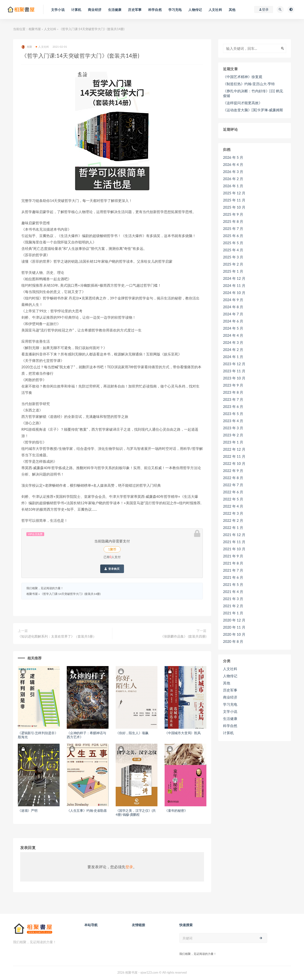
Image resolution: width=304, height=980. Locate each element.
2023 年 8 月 (233, 392)
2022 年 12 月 (234, 449)
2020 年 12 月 (234, 620)
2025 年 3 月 (233, 257)
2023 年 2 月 (233, 435)
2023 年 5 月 (233, 414)
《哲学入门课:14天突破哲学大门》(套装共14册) (70, 594)
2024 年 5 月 (233, 328)
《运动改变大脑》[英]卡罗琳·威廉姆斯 (253, 110)
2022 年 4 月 (233, 506)
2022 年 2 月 (233, 520)
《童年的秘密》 (176, 810)
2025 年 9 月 (233, 214)
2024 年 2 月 (233, 350)
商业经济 (230, 697)
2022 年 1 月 (233, 527)
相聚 (27, 47)
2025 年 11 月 (234, 200)
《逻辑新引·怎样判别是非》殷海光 (38, 735)
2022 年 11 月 (234, 456)
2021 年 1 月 (233, 613)
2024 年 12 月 (234, 278)
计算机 (228, 733)
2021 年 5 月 (233, 584)
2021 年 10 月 (234, 549)
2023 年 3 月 (233, 428)
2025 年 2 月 (233, 264)
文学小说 (230, 711)
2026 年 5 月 (233, 157)
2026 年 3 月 (233, 172)
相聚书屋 (35, 29)
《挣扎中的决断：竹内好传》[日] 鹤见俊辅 (253, 93)
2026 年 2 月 (233, 179)
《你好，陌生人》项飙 (132, 733)
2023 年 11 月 (234, 371)
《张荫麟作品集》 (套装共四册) (183, 636)
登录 (129, 867)
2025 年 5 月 (233, 243)
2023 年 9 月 (233, 385)
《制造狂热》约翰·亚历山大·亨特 (249, 84)
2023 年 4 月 (233, 421)
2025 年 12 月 (234, 193)
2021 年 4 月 (233, 592)
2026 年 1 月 (233, 186)
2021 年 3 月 (233, 599)
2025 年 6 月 (233, 236)
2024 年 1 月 (233, 357)
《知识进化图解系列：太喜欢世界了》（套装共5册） (57, 636)
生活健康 (230, 719)
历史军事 (230, 690)
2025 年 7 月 (233, 229)
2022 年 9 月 (233, 471)
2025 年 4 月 (233, 250)
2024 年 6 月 (233, 321)
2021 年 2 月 (233, 606)
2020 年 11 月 (234, 627)
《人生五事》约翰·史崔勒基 (87, 810)
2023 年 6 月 (233, 406)
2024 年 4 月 (233, 335)
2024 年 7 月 (233, 314)
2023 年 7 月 (233, 399)
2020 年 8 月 (233, 641)
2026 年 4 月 (233, 164)
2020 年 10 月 (234, 634)
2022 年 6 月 (233, 492)
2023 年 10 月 (234, 378)
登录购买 (112, 569)
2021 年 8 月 (233, 563)
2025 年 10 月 (234, 207)
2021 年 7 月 (233, 570)
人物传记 (230, 676)
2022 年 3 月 (233, 513)
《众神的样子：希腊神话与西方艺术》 (86, 735)
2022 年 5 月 (233, 499)
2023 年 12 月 (234, 364)
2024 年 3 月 (233, 342)
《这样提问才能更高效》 (243, 103)
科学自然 (230, 726)
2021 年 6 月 (233, 577)
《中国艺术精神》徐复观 (243, 77)
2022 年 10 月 (234, 463)
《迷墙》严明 (28, 810)
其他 (227, 683)
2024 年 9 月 (233, 300)
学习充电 (230, 704)
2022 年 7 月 (233, 485)
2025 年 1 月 (233, 271)
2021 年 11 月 (234, 542)
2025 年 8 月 (233, 221)
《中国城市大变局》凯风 (183, 733)
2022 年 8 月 (233, 478)
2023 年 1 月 (233, 442)
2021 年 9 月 (233, 556)
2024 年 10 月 (234, 293)
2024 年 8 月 (233, 307)
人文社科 (50, 29)
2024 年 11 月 (234, 285)
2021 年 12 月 (234, 535)
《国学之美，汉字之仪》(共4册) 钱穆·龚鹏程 (136, 812)
